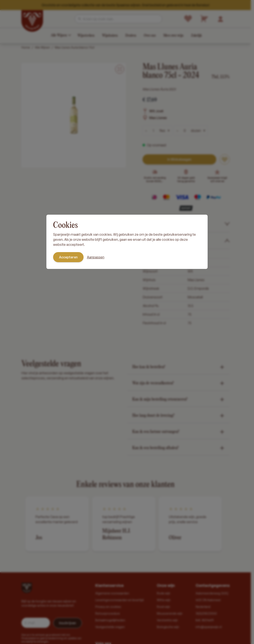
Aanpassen (96, 257)
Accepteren (68, 257)
